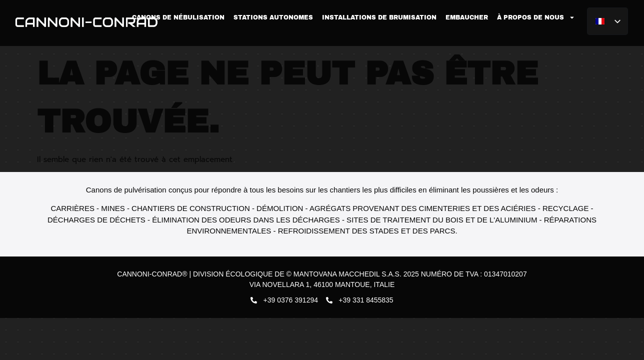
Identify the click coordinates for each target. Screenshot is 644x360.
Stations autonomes (273, 17)
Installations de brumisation (379, 17)
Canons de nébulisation (178, 17)
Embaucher (467, 17)
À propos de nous (536, 17)
